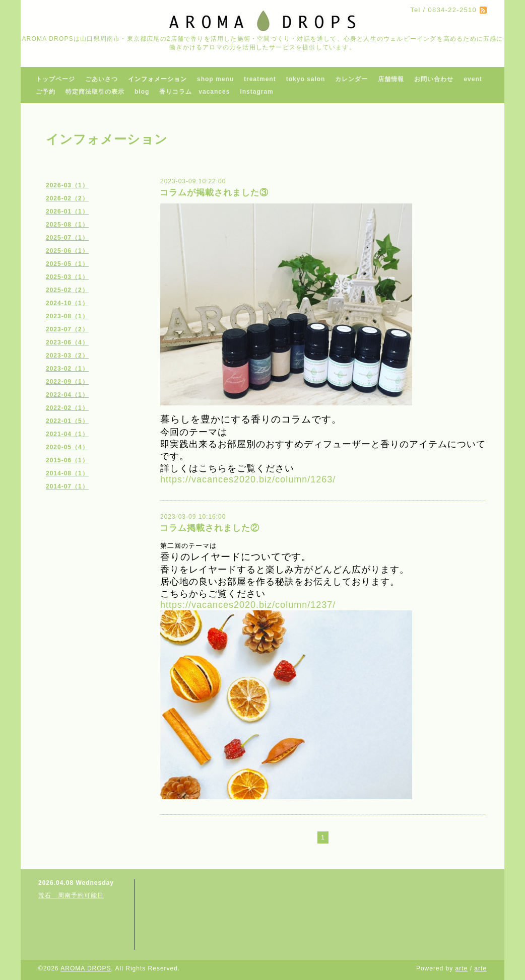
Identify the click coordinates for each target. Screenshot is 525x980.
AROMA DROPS (86, 968)
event (473, 79)
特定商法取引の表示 (95, 92)
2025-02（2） (67, 290)
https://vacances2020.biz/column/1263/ (248, 479)
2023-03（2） (67, 356)
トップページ (55, 79)
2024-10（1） (67, 303)
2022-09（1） (67, 382)
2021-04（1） (67, 434)
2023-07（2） (67, 329)
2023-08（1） (67, 316)
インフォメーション (157, 79)
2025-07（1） (67, 238)
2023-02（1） (67, 369)
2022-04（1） (67, 395)
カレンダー (351, 79)
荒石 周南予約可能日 (71, 895)
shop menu (215, 79)
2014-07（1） (67, 486)
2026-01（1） (67, 212)
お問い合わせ (434, 79)
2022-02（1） (67, 408)
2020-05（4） (67, 447)
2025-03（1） (67, 277)
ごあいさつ (102, 79)
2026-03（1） (67, 185)
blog (142, 92)
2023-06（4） (67, 342)
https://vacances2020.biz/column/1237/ (248, 605)
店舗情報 (391, 79)
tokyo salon (306, 79)
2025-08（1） (67, 225)
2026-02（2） (67, 198)
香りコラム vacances (194, 92)
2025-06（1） (67, 251)
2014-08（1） (67, 473)
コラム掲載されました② (210, 528)
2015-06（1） (67, 460)
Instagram (256, 92)
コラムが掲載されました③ (214, 193)
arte (462, 968)
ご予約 (46, 92)
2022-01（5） (67, 421)
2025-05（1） (67, 264)
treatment (260, 79)
